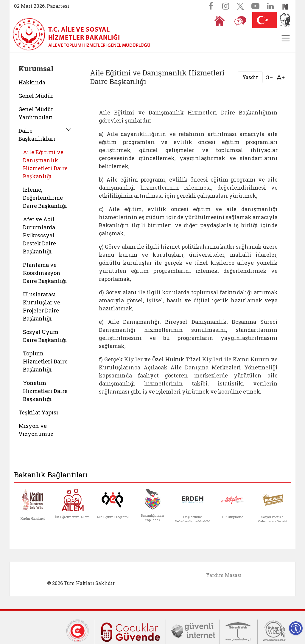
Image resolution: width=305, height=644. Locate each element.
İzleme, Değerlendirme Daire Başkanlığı (45, 198)
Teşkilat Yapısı (38, 412)
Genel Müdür (36, 96)
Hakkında (32, 82)
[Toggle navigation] (286, 38)
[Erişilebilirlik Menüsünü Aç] (296, 628)
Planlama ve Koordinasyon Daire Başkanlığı (45, 273)
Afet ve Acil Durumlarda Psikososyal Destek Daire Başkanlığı (39, 235)
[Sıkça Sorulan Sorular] (240, 21)
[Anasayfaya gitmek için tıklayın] (220, 21)
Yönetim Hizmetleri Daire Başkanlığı (45, 391)
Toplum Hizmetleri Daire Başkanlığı (45, 361)
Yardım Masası (224, 575)
